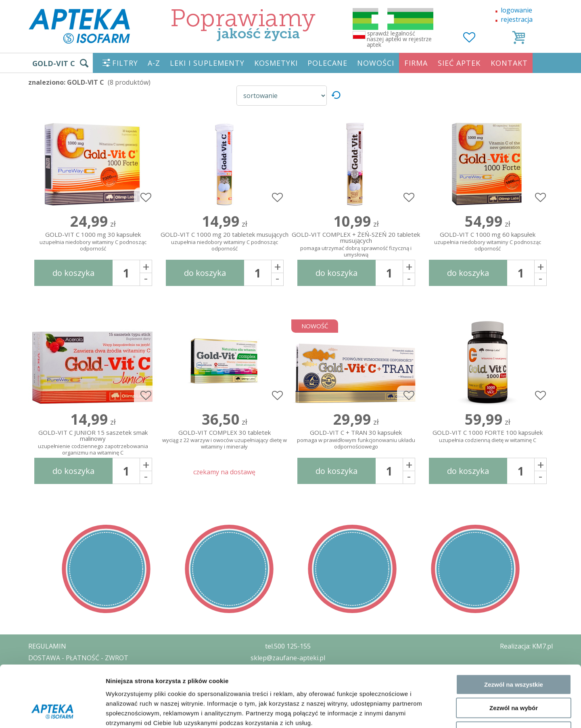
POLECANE (327, 63)
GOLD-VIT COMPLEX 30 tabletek (224, 440)
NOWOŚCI (376, 63)
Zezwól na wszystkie (514, 629)
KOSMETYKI (276, 63)
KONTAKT (509, 63)
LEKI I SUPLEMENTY (207, 63)
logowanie (516, 10)
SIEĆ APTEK (459, 63)
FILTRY (125, 63)
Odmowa (513, 677)
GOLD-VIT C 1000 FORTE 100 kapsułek (487, 437)
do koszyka (73, 273)
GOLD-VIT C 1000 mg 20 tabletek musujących (224, 242)
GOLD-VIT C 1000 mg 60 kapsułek (487, 242)
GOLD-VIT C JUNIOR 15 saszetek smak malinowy (93, 441)
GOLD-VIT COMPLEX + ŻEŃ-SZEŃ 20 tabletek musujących (356, 243)
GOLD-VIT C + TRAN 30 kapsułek (356, 440)
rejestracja (517, 19)
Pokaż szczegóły (431, 712)
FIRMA (416, 63)
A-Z (154, 63)
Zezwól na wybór (514, 653)
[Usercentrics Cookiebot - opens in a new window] (52, 712)
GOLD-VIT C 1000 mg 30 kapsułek (93, 242)
